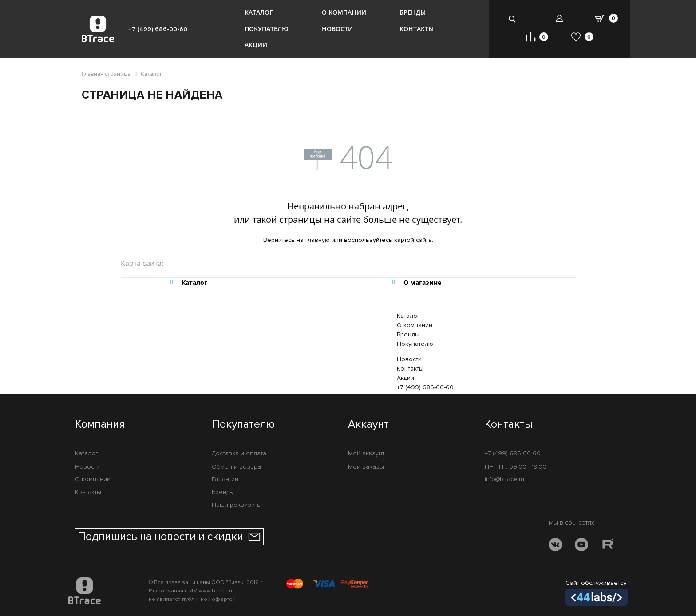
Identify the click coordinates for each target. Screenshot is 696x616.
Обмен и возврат (237, 467)
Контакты (417, 29)
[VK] (555, 546)
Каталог (259, 12)
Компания (100, 425)
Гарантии (225, 479)
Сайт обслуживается (597, 592)
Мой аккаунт (366, 453)
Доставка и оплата (239, 453)
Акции (256, 45)
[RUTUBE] (608, 546)
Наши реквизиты (237, 505)
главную (318, 240)
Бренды (413, 12)
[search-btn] (513, 19)
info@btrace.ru (504, 479)
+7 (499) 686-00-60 (158, 29)
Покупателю (267, 29)
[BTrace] (98, 29)
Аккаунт (368, 425)
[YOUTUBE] (581, 546)
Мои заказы (366, 467)
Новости (337, 29)
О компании (344, 12)
